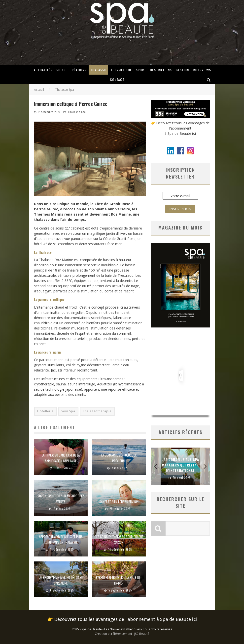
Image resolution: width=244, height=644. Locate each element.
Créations (78, 70)
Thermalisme (121, 70)
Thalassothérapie (97, 411)
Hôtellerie (45, 411)
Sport (141, 70)
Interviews (202, 70)
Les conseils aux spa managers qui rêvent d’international (180, 465)
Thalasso (98, 70)
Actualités (43, 70)
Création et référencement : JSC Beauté (122, 634)
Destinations (161, 70)
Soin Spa (68, 411)
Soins (61, 70)
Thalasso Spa (77, 112)
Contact (117, 79)
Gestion (182, 70)
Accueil (39, 90)
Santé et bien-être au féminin (119, 502)
